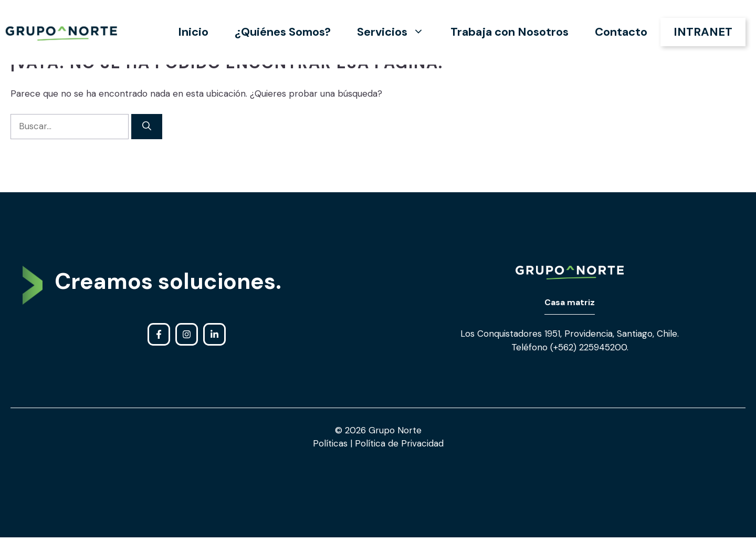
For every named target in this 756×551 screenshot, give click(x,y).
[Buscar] (147, 127)
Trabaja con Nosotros (510, 32)
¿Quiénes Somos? (283, 32)
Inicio (193, 32)
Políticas (332, 443)
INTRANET (703, 32)
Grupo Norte (395, 430)
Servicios (397, 32)
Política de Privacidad (398, 443)
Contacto (621, 32)
